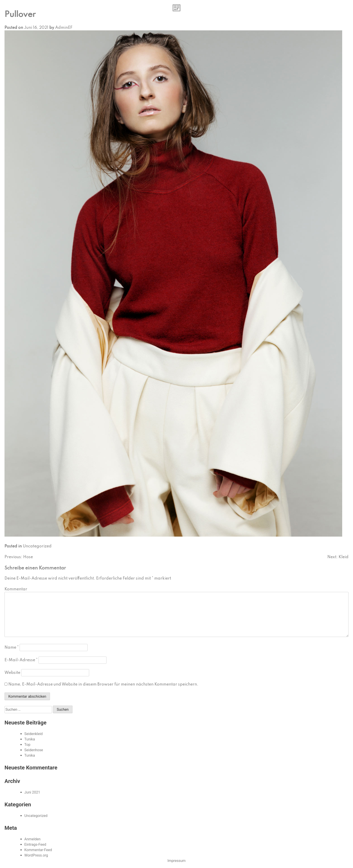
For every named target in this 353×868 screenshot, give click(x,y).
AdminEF (64, 28)
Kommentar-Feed (38, 850)
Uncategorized (37, 546)
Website (12, 673)
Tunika (30, 739)
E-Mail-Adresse (21, 660)
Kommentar (16, 589)
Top (27, 745)
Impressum (177, 861)
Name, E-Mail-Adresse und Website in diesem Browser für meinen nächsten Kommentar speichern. (103, 684)
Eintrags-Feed (35, 844)
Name (12, 648)
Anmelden (32, 839)
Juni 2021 (32, 792)
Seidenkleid (34, 734)
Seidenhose (34, 750)
